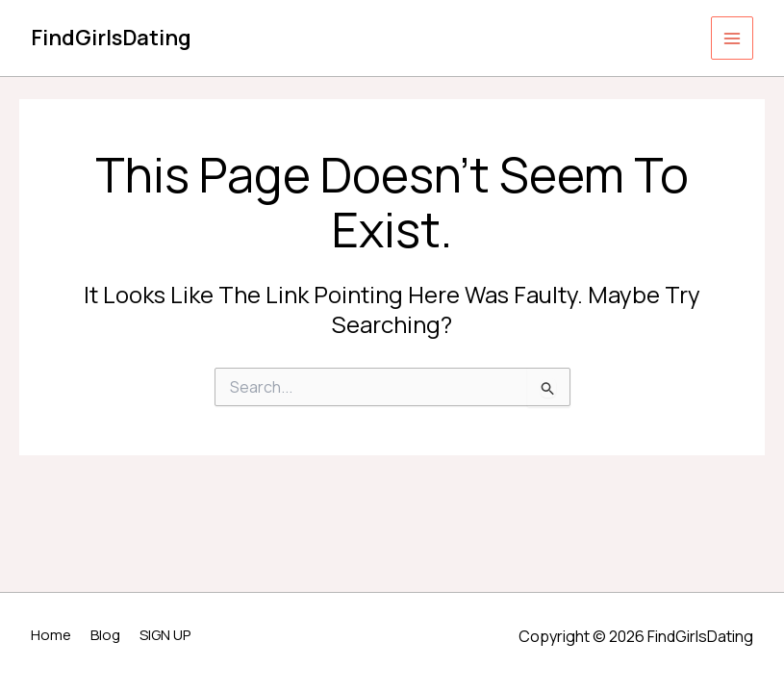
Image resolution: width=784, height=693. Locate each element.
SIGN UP (165, 635)
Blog (105, 635)
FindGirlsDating (111, 38)
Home (51, 635)
